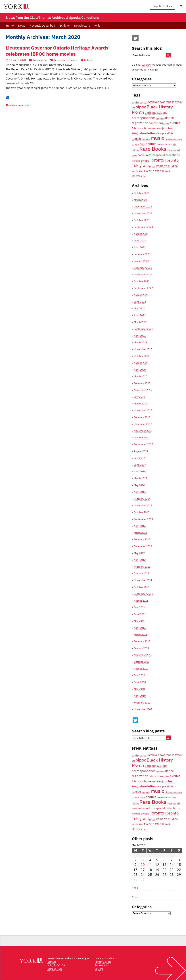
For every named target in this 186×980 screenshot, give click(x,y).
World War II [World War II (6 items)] (155, 171)
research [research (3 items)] (171, 150)
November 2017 (143, 431)
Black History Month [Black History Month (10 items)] (152, 110)
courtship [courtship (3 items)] (160, 118)
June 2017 (140, 465)
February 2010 (142, 703)
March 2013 (140, 533)
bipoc (58, 60)
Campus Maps (55, 969)
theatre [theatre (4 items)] (145, 161)
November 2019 (143, 390)
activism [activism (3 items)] (136, 102)
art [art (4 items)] (133, 108)
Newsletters (82, 25)
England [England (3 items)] (166, 123)
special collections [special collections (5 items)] (168, 155)
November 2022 (143, 275)
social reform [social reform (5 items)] (146, 155)
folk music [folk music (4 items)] (138, 128)
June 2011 (140, 614)
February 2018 (142, 417)
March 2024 (140, 200)
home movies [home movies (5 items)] (153, 128)
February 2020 (142, 383)
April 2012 (140, 560)
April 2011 (140, 628)
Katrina (88, 60)
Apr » (135, 897)
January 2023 (141, 261)
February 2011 (142, 641)
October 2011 (142, 587)
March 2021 (140, 342)
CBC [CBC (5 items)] (160, 112)
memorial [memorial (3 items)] (146, 139)
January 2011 (141, 648)
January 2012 (141, 573)
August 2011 (141, 601)
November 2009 (143, 709)
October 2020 (142, 356)
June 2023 (140, 241)
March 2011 (140, 635)
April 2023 (140, 247)
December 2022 (143, 268)
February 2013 (142, 539)
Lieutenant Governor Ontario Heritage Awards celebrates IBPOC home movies (57, 51)
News (22, 25)
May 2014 (139, 485)
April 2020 (140, 370)
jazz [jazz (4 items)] (165, 128)
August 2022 (141, 295)
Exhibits (65, 25)
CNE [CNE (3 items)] (165, 113)
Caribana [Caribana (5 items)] (151, 112)
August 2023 (141, 234)
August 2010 (141, 669)
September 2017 (143, 444)
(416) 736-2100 (56, 965)
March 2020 (140, 376)
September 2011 (143, 594)
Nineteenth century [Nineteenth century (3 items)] (173, 139)
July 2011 (139, 607)
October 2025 (142, 193)
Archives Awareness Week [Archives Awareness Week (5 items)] (165, 102)
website (147, 65)
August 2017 (141, 451)
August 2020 (141, 363)
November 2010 (143, 655)
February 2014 (142, 499)
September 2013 (143, 519)
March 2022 (140, 322)
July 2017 (139, 458)
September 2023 (143, 227)
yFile (97, 25)
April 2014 (140, 492)
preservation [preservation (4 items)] (164, 144)
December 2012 (143, 546)
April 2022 (140, 315)
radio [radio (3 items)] (174, 144)
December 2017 (143, 424)
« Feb (135, 888)
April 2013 (140, 526)
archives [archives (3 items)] (144, 102)
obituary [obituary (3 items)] (135, 144)
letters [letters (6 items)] (152, 133)
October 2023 (142, 220)
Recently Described (42, 25)
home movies (70, 60)
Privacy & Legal (103, 962)
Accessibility (101, 965)
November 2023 (143, 213)
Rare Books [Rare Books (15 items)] (153, 149)
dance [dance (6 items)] (169, 118)
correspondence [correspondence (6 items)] (144, 118)
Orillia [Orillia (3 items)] (142, 144)
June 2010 (140, 682)
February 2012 (142, 567)
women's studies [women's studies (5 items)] (167, 166)
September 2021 (143, 329)
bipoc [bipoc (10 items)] (141, 107)
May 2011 (139, 621)
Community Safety (104, 958)
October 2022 (142, 281)
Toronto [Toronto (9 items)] (157, 160)
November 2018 (143, 410)
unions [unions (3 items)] (152, 166)
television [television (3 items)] (136, 161)
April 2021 (140, 336)
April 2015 (140, 471)
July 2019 (139, 397)
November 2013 (143, 505)
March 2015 (140, 478)
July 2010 (139, 675)
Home (10, 25)
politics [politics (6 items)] (151, 144)
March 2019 (140, 404)
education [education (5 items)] (155, 123)
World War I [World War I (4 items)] (138, 171)
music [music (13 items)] (157, 138)
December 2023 (143, 207)
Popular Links (162, 6)
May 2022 (139, 308)
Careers (99, 969)
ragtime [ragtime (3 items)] (135, 150)
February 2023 (142, 254)
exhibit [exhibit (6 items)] (175, 123)
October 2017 (142, 438)
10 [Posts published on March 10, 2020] (143, 865)
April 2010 (140, 696)
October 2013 (142, 512)
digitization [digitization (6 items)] (140, 123)
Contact (52, 962)
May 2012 (139, 553)
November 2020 (143, 349)
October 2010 (142, 662)
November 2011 (143, 580)
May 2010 (139, 689)
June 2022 (140, 302)
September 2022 (143, 288)
